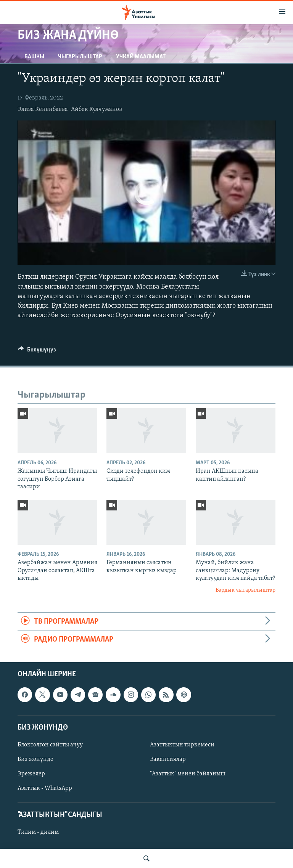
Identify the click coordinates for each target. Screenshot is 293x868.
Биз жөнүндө (35, 759)
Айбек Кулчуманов (97, 109)
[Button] (37, 351)
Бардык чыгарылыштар (246, 590)
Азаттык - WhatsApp (45, 788)
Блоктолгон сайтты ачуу (50, 745)
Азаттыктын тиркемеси (182, 745)
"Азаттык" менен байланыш (188, 774)
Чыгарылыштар (80, 57)
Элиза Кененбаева (43, 109)
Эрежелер (31, 774)
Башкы (34, 57)
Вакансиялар (168, 759)
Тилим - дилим (38, 832)
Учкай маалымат (141, 57)
